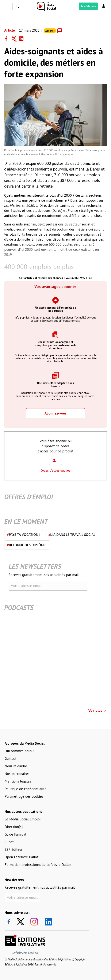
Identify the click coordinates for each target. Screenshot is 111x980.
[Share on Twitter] (16, 39)
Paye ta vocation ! (24, 535)
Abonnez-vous (56, 413)
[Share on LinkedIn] (23, 39)
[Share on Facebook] (8, 39)
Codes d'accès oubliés (55, 470)
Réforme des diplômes (27, 545)
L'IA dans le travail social (72, 535)
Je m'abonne (88, 6)
